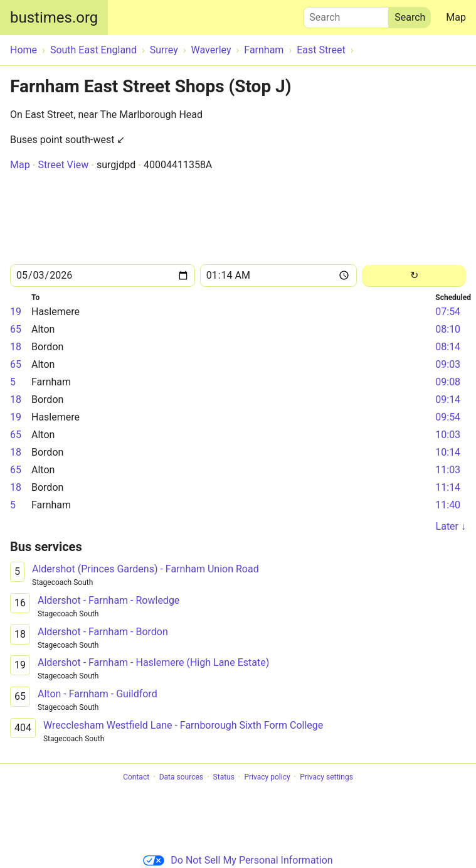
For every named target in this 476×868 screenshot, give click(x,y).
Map (456, 17)
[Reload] (414, 276)
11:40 (448, 505)
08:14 (448, 347)
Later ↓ (451, 526)
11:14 (448, 487)
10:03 (448, 435)
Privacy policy (267, 777)
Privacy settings (326, 777)
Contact (136, 777)
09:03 (448, 364)
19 (16, 312)
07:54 (448, 312)
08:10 (448, 329)
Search (346, 14)
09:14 (448, 399)
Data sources (181, 777)
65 (16, 329)
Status (224, 777)
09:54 (448, 417)
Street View (63, 165)
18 (16, 347)
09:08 (448, 382)
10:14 (448, 452)
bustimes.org (54, 18)
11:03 (448, 470)
